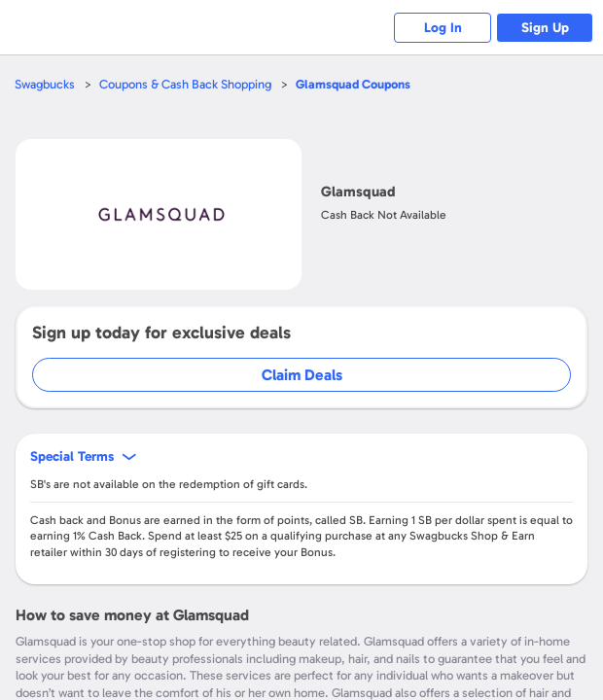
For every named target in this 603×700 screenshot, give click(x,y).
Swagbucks (45, 84)
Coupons (353, 84)
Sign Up (545, 28)
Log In (443, 28)
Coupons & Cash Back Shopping (185, 84)
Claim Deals (302, 375)
